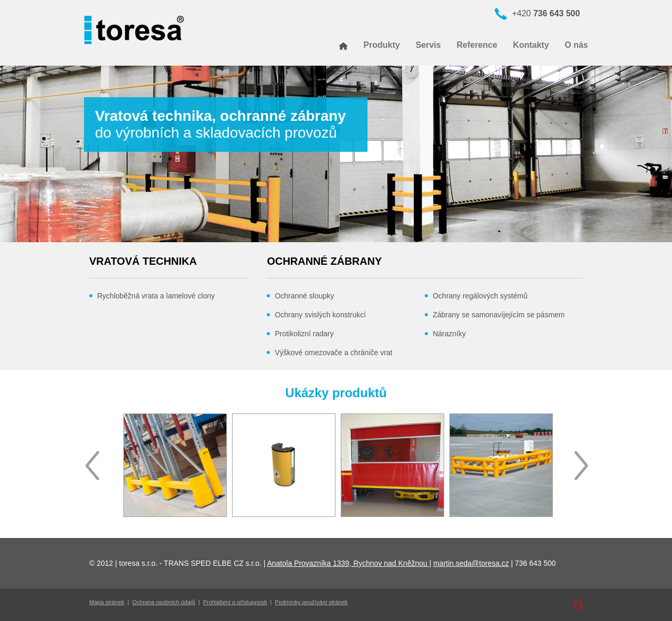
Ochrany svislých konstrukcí (320, 315)
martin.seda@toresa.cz (471, 563)
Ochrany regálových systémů (480, 296)
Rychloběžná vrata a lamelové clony (156, 296)
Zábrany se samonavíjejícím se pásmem (498, 315)
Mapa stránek (107, 602)
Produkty (381, 45)
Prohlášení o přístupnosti (235, 602)
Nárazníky (449, 334)
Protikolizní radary (304, 334)
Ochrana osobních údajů (164, 602)
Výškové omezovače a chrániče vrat (333, 353)
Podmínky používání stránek (312, 602)
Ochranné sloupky (304, 296)
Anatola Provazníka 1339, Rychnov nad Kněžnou (348, 563)
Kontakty (531, 45)
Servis (428, 45)
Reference (477, 45)
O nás (576, 45)
